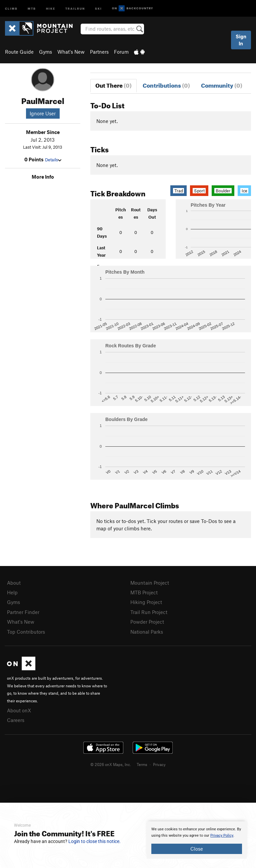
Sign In (241, 40)
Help (12, 592)
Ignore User (43, 113)
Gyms (45, 52)
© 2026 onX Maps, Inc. (111, 764)
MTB (32, 8)
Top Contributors (26, 632)
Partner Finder (23, 612)
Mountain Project (150, 583)
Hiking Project (146, 602)
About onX (19, 710)
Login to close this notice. (94, 841)
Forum (121, 52)
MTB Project (144, 592)
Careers (16, 720)
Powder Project (147, 622)
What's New (71, 52)
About (14, 583)
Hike (51, 8)
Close (197, 849)
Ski (98, 8)
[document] (197, 840)
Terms (142, 764)
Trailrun (75, 8)
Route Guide (19, 52)
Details (53, 160)
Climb (11, 8)
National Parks (147, 632)
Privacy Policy (222, 835)
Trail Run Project (149, 612)
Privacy (159, 764)
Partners (99, 52)
